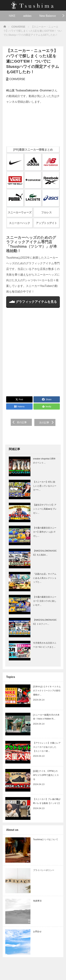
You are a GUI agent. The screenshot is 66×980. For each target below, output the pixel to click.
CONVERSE (17, 79)
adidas (27, 16)
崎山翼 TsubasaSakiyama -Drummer (29, 90)
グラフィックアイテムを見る (33, 302)
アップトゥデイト (46, 223)
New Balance (48, 16)
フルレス (46, 212)
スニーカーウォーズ (20, 212)
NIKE (12, 16)
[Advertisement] (33, 354)
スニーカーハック (20, 223)
